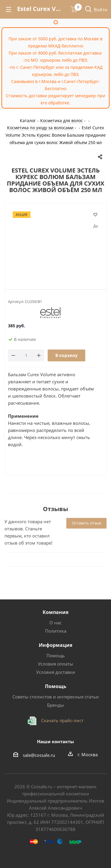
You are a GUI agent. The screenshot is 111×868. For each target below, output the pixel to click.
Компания (55, 612)
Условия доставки (56, 672)
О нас (55, 623)
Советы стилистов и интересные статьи (56, 697)
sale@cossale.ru (39, 755)
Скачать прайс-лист (62, 720)
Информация (55, 645)
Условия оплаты (55, 664)
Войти (101, 9)
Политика (56, 631)
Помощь (56, 655)
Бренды (55, 705)
